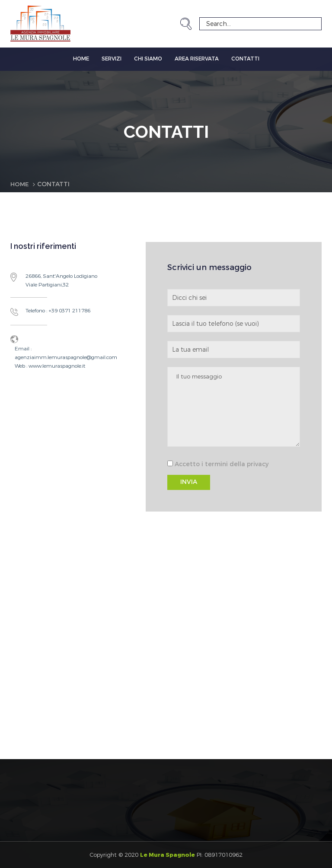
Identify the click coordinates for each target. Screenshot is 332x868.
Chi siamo (148, 59)
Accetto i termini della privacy (222, 464)
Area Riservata (197, 59)
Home (81, 59)
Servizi (112, 59)
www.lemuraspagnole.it (56, 366)
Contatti (245, 59)
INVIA (189, 482)
